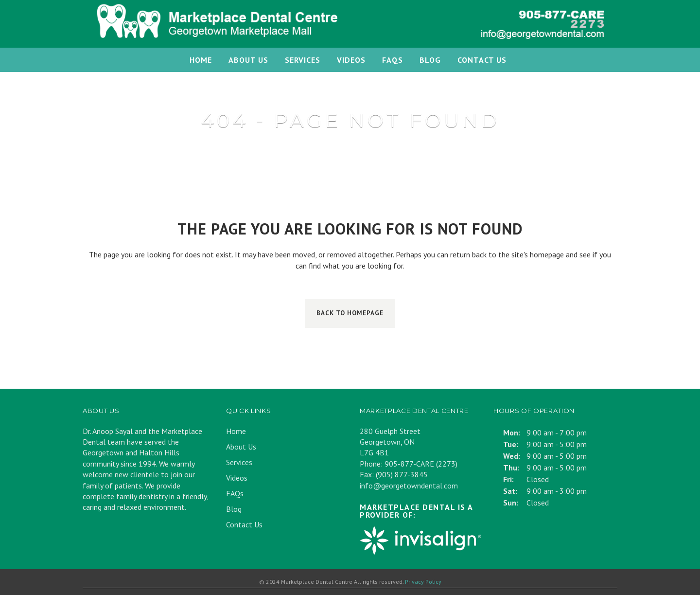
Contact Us (244, 524)
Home (236, 431)
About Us (241, 447)
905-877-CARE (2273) (421, 464)
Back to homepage (350, 313)
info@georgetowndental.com (409, 486)
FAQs (235, 493)
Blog (234, 509)
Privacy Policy (423, 582)
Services (239, 462)
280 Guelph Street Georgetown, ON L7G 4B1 (390, 442)
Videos (237, 478)
